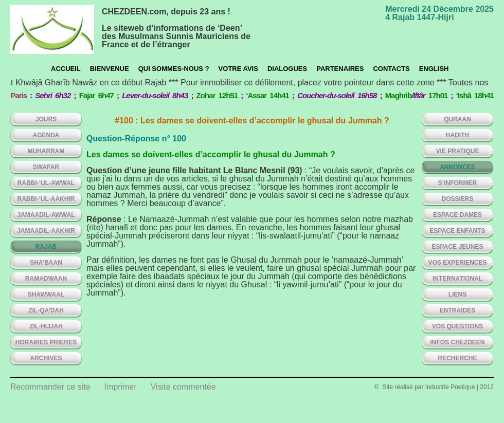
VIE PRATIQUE (458, 151)
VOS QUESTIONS (457, 326)
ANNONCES (457, 167)
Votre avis (238, 69)
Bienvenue (110, 69)
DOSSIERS (457, 199)
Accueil (66, 69)
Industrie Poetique (450, 387)
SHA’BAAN (46, 263)
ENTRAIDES (457, 310)
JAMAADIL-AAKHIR (46, 231)
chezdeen (52, 30)
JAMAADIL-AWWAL (46, 215)
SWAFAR (46, 167)
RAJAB (46, 247)
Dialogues (287, 69)
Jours (46, 119)
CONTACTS (391, 69)
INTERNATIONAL (457, 279)
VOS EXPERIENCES (457, 263)
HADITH (457, 135)
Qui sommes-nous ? (174, 69)
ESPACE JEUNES (458, 247)
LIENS (457, 295)
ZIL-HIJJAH (46, 326)
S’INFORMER (457, 183)
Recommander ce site (50, 387)
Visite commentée (183, 387)
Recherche (457, 358)
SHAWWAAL (46, 295)
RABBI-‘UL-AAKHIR (46, 199)
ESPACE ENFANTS (458, 231)
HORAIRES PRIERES (46, 342)
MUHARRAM (46, 151)
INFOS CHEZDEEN (457, 342)
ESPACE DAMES (457, 215)
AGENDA (46, 135)
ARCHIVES (46, 358)
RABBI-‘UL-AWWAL (46, 183)
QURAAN (457, 119)
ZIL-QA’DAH (46, 310)
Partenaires (340, 69)
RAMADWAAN (46, 279)
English (434, 69)
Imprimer (121, 387)
